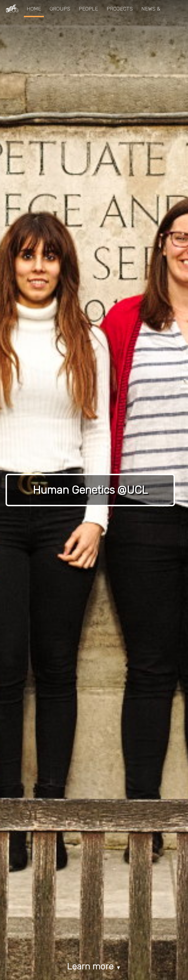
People (88, 9)
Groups (60, 9)
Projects (120, 9)
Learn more (94, 966)
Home (34, 9)
